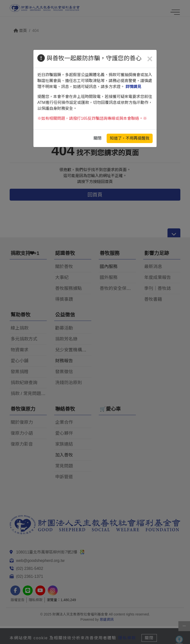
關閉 (97, 138)
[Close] (150, 59)
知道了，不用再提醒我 (130, 138)
